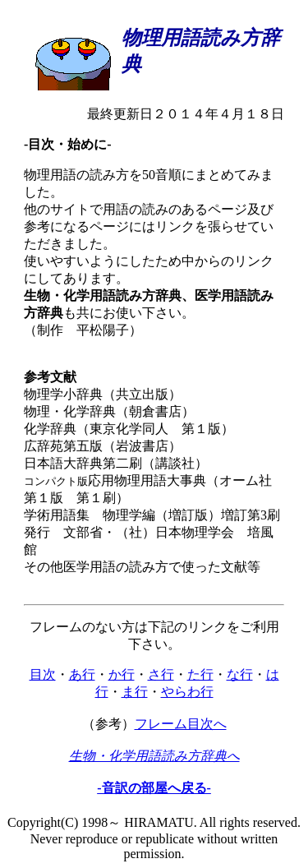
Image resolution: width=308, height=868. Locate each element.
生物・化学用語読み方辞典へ (154, 756)
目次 (43, 674)
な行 (240, 674)
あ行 (82, 674)
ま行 (135, 692)
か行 (122, 674)
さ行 (161, 674)
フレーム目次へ (181, 724)
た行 (200, 674)
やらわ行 (187, 692)
